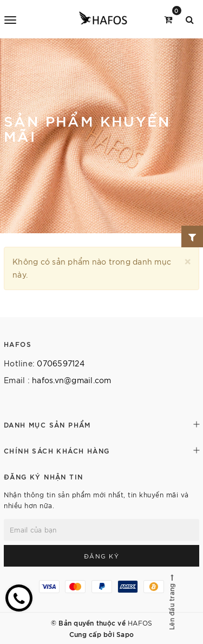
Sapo (125, 634)
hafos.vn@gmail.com (72, 380)
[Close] (188, 260)
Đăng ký (102, 556)
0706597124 (61, 363)
